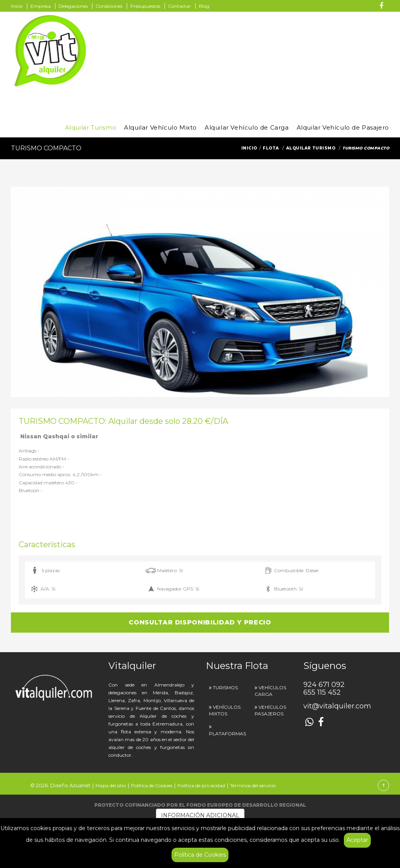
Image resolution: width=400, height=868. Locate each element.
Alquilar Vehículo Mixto (160, 127)
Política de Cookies (200, 855)
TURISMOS (225, 687)
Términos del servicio (253, 785)
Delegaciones (73, 6)
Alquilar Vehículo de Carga (247, 127)
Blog (204, 6)
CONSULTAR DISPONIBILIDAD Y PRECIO (200, 622)
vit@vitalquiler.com (337, 706)
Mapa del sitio (111, 785)
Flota (271, 148)
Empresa (41, 6)
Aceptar (357, 840)
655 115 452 (346, 6)
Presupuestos (145, 6)
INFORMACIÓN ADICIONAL (200, 815)
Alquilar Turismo (91, 127)
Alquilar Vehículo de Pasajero (343, 127)
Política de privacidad (201, 785)
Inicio (17, 6)
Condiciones (109, 6)
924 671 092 (311, 6)
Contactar (180, 6)
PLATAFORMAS (227, 734)
